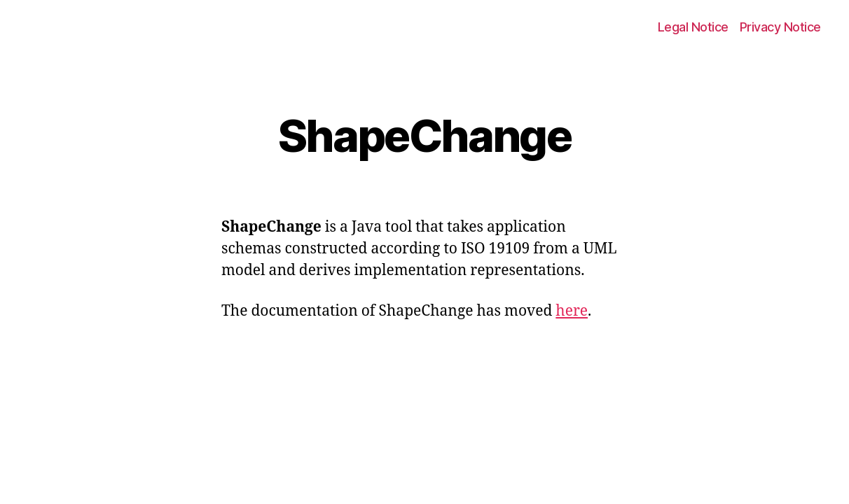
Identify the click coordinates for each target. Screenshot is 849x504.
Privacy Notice (780, 27)
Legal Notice (693, 27)
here (572, 311)
